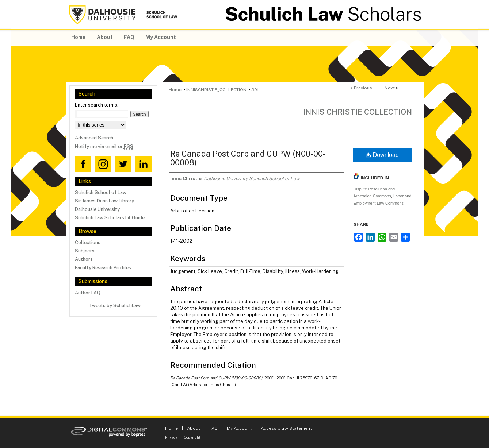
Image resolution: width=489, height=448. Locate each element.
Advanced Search (94, 138)
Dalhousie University (97, 209)
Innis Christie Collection (358, 112)
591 (255, 90)
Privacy (171, 437)
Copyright (192, 437)
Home (175, 90)
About (194, 428)
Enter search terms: (97, 105)
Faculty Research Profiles (103, 268)
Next (390, 88)
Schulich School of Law (101, 192)
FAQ (213, 428)
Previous (363, 88)
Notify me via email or (104, 146)
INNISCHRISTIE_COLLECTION (216, 90)
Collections (88, 242)
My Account (239, 428)
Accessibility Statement (286, 428)
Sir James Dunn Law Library (104, 201)
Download (382, 155)
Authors (84, 259)
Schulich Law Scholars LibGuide (110, 218)
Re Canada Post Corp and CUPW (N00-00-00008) (248, 158)
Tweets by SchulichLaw (115, 306)
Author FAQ (88, 293)
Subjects (85, 251)
